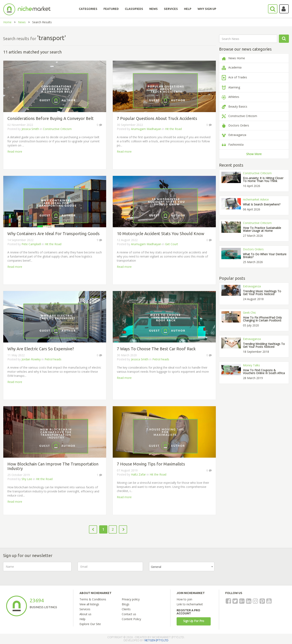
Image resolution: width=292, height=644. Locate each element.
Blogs (126, 604)
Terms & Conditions (93, 599)
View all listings (89, 604)
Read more (15, 151)
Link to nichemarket (190, 604)
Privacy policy (131, 599)
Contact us (129, 614)
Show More (254, 154)
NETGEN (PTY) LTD (156, 640)
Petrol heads (53, 359)
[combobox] (182, 567)
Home (7, 22)
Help (82, 619)
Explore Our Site (90, 624)
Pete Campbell (31, 244)
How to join (184, 599)
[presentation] (252, 570)
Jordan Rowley (31, 359)
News (22, 22)
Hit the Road (173, 129)
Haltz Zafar (138, 474)
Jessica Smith (30, 129)
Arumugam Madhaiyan (146, 129)
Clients (126, 609)
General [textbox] (156, 567)
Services (85, 609)
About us (85, 614)
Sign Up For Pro (194, 621)
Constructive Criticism (57, 129)
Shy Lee (27, 479)
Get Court (172, 244)
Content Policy (131, 619)
